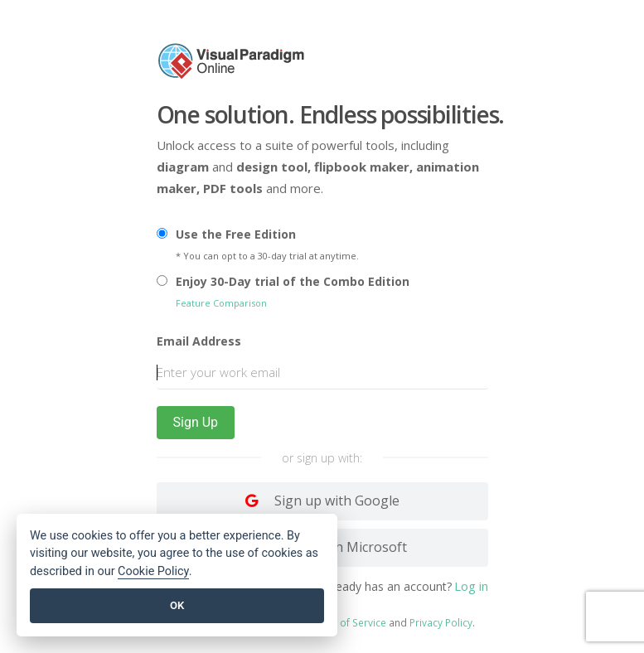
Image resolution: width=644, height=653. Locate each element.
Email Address (199, 341)
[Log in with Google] (322, 501)
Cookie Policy (153, 571)
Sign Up (196, 422)
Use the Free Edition (236, 234)
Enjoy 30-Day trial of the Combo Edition (293, 281)
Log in (471, 585)
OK (177, 605)
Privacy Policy (441, 622)
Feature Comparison (221, 303)
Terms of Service (346, 622)
